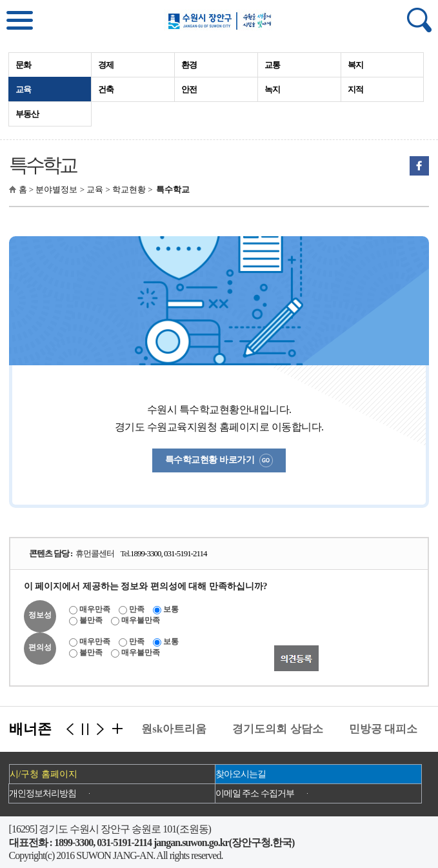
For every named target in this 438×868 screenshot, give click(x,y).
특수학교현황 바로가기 (219, 460)
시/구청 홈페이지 (44, 774)
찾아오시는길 (241, 774)
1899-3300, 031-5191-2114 (169, 553)
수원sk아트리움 (171, 729)
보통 (171, 609)
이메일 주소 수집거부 (255, 793)
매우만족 (95, 609)
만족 (137, 609)
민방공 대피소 (386, 729)
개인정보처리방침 (43, 793)
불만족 (91, 620)
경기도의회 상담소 (280, 729)
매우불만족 (141, 620)
